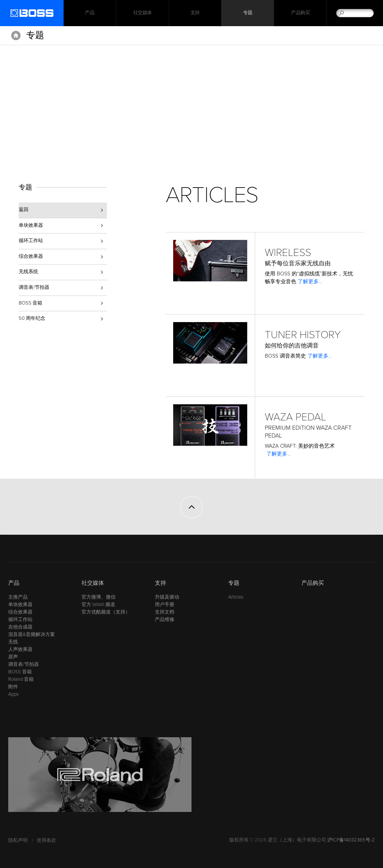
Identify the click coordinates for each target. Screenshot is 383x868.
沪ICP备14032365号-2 (351, 840)
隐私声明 (18, 840)
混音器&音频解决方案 (32, 634)
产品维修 (165, 620)
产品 (14, 583)
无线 (13, 642)
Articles (236, 597)
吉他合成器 (20, 627)
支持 (195, 13)
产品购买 (300, 13)
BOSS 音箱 (30, 303)
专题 (248, 13)
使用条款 (46, 840)
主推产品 (18, 597)
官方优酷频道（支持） (106, 612)
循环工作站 (31, 241)
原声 (13, 657)
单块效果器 (31, 225)
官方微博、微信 (99, 597)
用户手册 (165, 605)
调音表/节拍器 (34, 287)
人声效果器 (20, 649)
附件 (13, 687)
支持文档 (165, 612)
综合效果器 (31, 256)
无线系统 (28, 272)
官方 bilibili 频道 (98, 605)
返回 (24, 210)
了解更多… (310, 282)
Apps (13, 694)
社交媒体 (143, 13)
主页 (16, 35)
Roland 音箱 (21, 679)
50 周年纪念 (32, 318)
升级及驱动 (167, 597)
